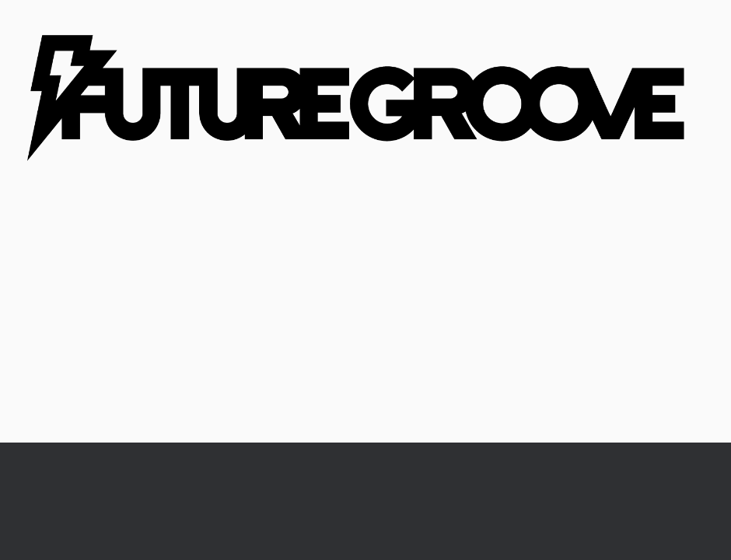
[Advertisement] (365, 326)
